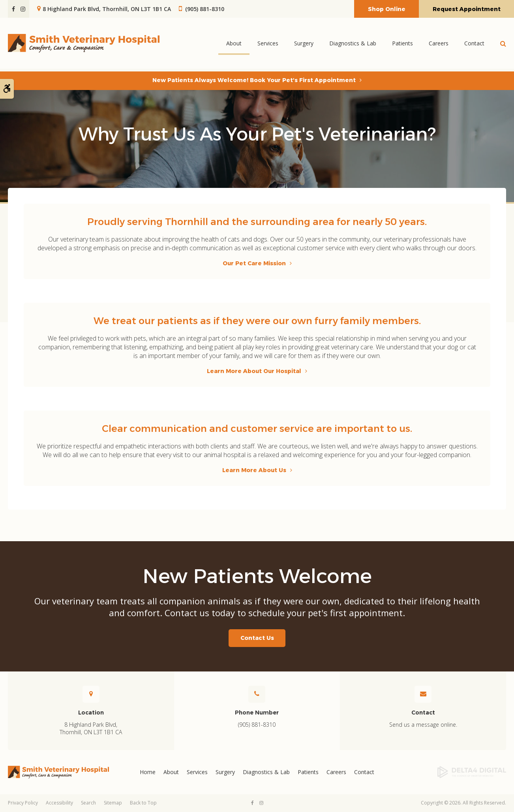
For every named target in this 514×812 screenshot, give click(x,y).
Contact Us (257, 638)
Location (91, 713)
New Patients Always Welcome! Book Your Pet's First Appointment (254, 80)
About (234, 44)
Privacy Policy (23, 803)
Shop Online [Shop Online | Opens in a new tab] (387, 9)
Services (268, 44)
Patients (402, 44)
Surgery (304, 44)
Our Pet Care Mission (254, 263)
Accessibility (59, 803)
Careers (439, 44)
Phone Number (257, 713)
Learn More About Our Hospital (254, 371)
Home (148, 772)
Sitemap (113, 803)
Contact (474, 44)
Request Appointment (467, 9)
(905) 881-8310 (205, 9)
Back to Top (143, 803)
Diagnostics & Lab (353, 44)
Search (88, 803)
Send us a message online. (423, 725)
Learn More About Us (254, 470)
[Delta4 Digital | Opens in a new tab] (450, 772)
